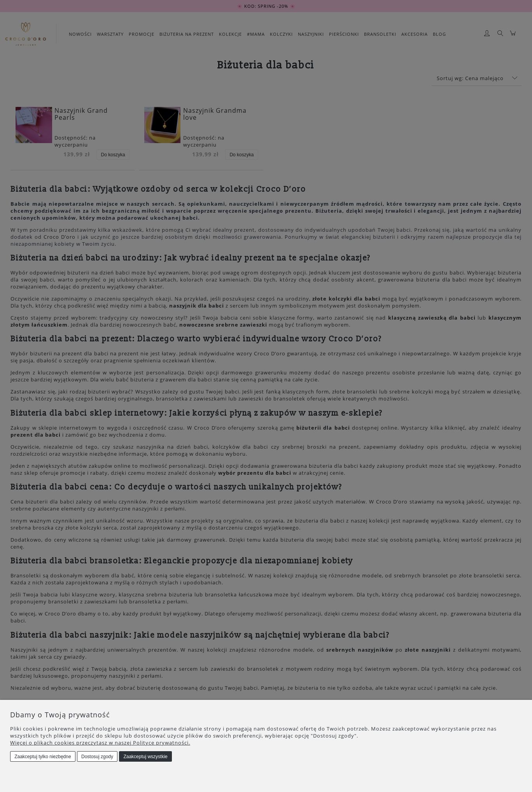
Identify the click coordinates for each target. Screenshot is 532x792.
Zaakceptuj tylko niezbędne (43, 757)
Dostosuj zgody (97, 757)
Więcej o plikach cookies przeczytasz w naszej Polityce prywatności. (100, 743)
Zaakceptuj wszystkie (145, 757)
